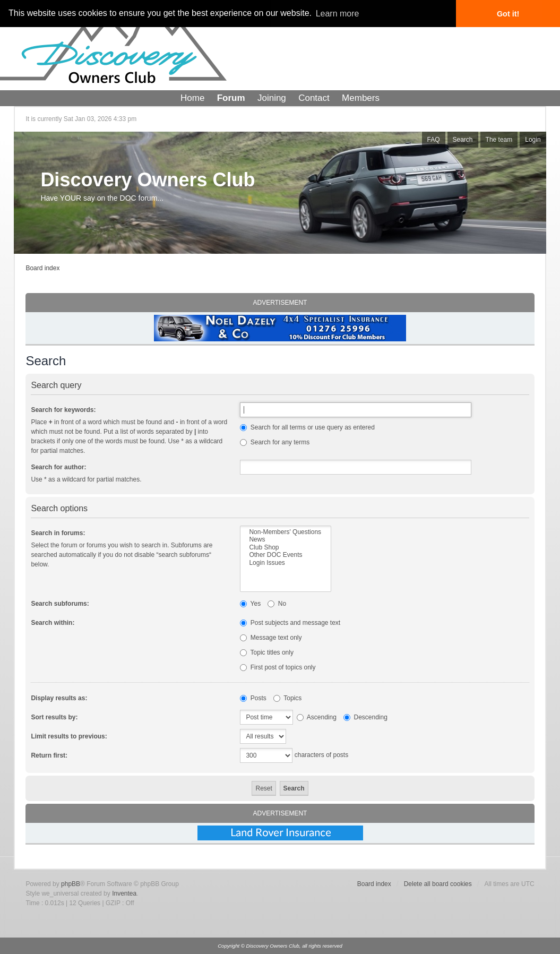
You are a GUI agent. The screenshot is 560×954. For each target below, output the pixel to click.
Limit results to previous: (69, 736)
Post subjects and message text (290, 623)
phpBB (71, 884)
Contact (314, 98)
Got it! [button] (508, 14)
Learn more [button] (338, 14)
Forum (231, 98)
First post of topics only (278, 667)
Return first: (49, 755)
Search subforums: (60, 604)
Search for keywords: (63, 410)
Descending (365, 717)
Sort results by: (54, 717)
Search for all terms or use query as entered (307, 427)
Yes (250, 604)
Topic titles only (267, 652)
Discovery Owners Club (148, 180)
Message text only (271, 638)
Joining (272, 98)
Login (533, 140)
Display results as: (59, 698)
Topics (287, 698)
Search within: (53, 623)
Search (463, 140)
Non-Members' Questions (286, 532)
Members (361, 98)
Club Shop (286, 547)
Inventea (124, 893)
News (286, 539)
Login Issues (286, 563)
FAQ (434, 140)
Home (192, 98)
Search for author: (58, 467)
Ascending (317, 717)
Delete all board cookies (438, 884)
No (277, 604)
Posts (253, 698)
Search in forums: (58, 533)
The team (499, 140)
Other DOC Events (286, 555)
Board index (42, 268)
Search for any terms (275, 442)
